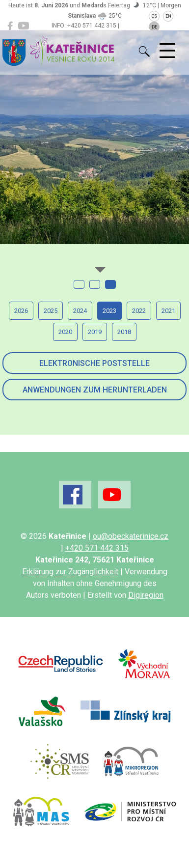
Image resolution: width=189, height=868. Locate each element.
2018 (124, 332)
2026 (21, 311)
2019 (95, 332)
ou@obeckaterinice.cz (131, 536)
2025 (51, 311)
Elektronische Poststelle (94, 363)
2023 (109, 311)
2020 (65, 332)
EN (168, 16)
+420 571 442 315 (97, 548)
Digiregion (146, 595)
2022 (139, 311)
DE (154, 27)
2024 (80, 311)
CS (154, 16)
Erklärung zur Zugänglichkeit (70, 572)
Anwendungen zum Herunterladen (95, 390)
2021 (168, 311)
